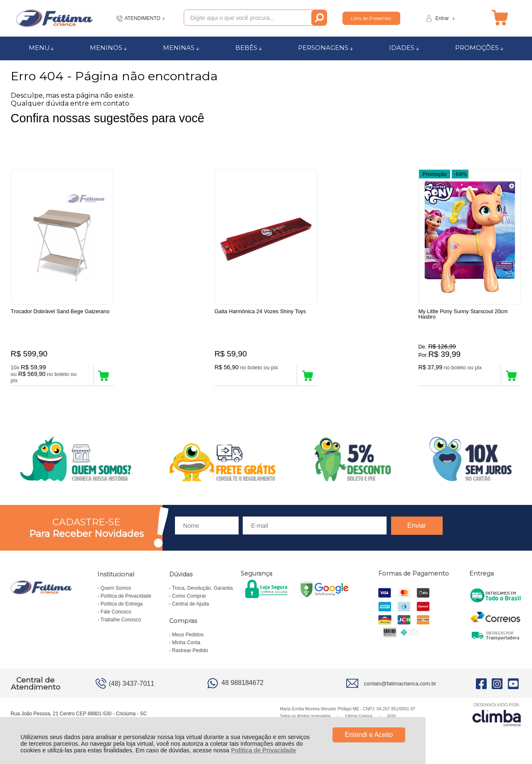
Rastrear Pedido (190, 650)
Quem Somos (116, 588)
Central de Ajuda (191, 604)
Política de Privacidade (264, 750)
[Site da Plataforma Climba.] (497, 714)
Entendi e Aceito (369, 735)
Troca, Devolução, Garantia (202, 588)
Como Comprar (189, 596)
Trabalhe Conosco (121, 620)
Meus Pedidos (188, 635)
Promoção (434, 174)
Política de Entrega (122, 604)
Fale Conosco (116, 612)
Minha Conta (186, 643)
